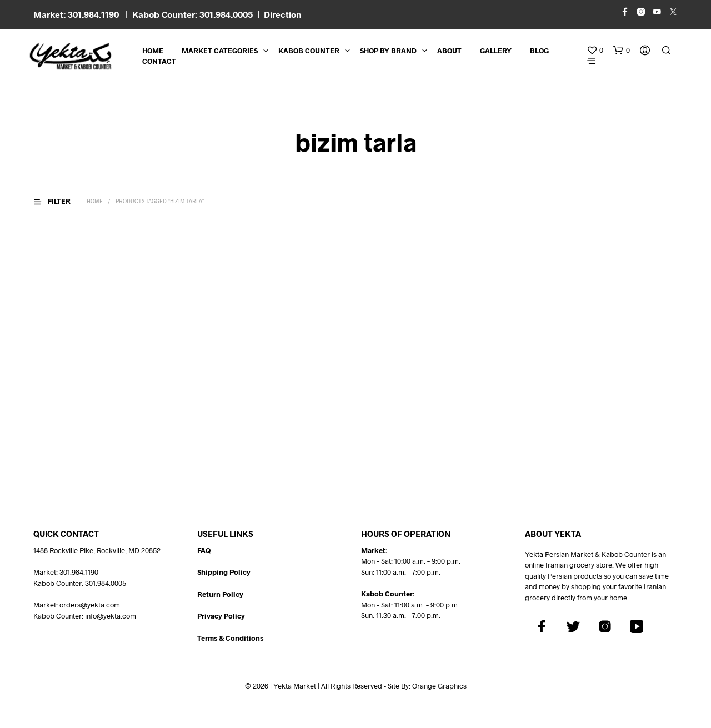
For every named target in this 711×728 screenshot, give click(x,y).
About (449, 51)
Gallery (496, 51)
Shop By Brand (388, 51)
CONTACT (159, 61)
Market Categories (220, 51)
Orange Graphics (439, 686)
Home (153, 51)
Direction (283, 14)
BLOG (539, 51)
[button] (595, 51)
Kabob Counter (309, 51)
